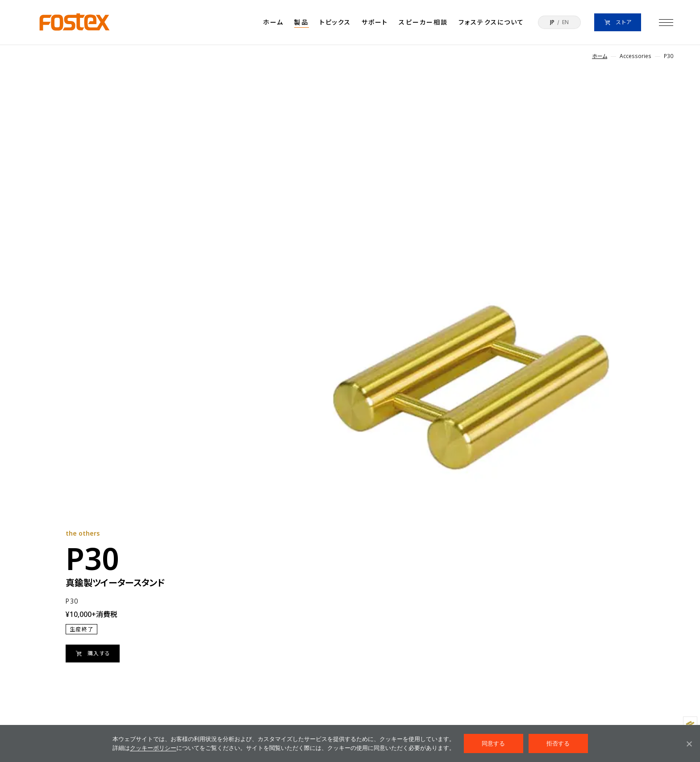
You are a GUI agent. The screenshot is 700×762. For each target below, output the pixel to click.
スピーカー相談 (423, 22)
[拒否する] (689, 744)
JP (552, 22)
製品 (301, 22)
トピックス (335, 22)
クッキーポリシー (153, 748)
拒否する (558, 743)
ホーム (273, 22)
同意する (494, 743)
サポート (375, 22)
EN (565, 22)
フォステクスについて (491, 22)
